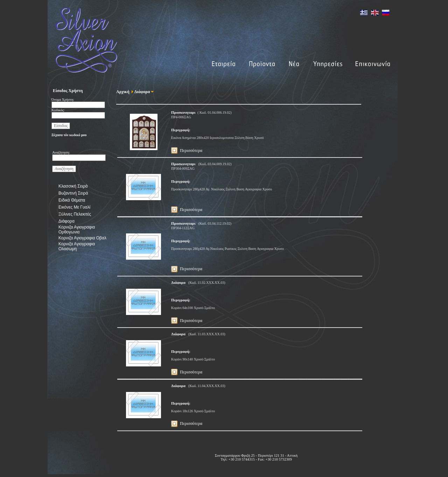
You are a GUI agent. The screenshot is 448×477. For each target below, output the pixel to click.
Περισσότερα (191, 150)
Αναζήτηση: (61, 152)
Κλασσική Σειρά (73, 186)
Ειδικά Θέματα (72, 200)
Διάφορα (66, 221)
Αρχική (123, 92)
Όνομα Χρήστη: (63, 100)
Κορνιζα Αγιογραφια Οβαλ (82, 238)
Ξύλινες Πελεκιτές (75, 214)
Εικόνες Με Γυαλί (74, 207)
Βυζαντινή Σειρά (73, 193)
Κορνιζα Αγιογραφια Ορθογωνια (77, 230)
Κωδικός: (58, 110)
